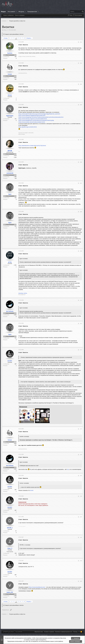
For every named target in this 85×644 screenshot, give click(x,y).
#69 (80, 253)
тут (69, 471)
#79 (80, 564)
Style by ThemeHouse (41, 635)
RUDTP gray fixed (8, 632)
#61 (80, 42)
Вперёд (29, 38)
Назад (6, 38)
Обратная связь (39, 632)
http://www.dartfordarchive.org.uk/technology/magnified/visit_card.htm (40, 115)
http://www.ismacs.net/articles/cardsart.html (32, 123)
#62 (80, 64)
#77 (80, 520)
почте (32, 494)
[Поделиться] (78, 42)
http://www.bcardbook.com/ (38, 590)
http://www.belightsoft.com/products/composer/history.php (37, 121)
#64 (80, 105)
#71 (80, 326)
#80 (80, 584)
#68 (80, 212)
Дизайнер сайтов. (23, 296)
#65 (80, 140)
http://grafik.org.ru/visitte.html (28, 128)
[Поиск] (72, 12)
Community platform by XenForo (19, 635)
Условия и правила (49, 632)
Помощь (75, 632)
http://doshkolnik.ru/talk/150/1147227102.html (33, 146)
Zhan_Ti (6, 30)
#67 (80, 184)
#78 (80, 540)
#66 (80, 163)
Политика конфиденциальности (64, 632)
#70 (80, 303)
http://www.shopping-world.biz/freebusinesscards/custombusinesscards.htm (42, 118)
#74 (80, 457)
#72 (80, 352)
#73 (80, 431)
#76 (80, 499)
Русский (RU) (19, 632)
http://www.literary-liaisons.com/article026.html (33, 119)
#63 (80, 85)
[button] (18, 12)
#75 (80, 479)
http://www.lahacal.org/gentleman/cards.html (33, 116)
